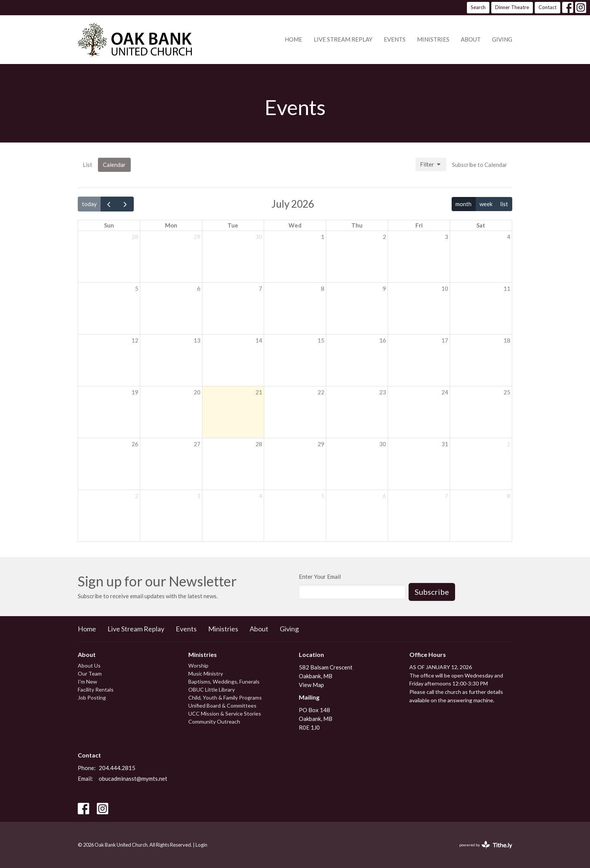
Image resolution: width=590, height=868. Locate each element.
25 (507, 392)
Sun (109, 225)
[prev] (109, 204)
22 (321, 392)
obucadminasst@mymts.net (133, 778)
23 (383, 392)
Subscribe (432, 592)
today (89, 204)
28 (135, 237)
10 (445, 288)
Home (293, 39)
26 (135, 444)
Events (395, 39)
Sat (481, 225)
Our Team (90, 673)
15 (321, 340)
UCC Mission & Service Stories (225, 713)
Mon (171, 225)
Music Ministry (206, 673)
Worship (198, 665)
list (504, 204)
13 (197, 340)
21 (259, 392)
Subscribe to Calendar (480, 165)
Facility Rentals (96, 689)
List (87, 165)
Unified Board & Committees (222, 705)
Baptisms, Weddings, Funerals (224, 681)
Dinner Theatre (512, 7)
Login (201, 845)
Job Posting (92, 697)
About (471, 39)
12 (135, 340)
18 (507, 340)
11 (507, 288)
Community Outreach (214, 721)
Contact (548, 7)
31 (445, 444)
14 (259, 340)
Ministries (433, 39)
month (463, 204)
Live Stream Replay (343, 39)
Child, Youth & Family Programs (225, 697)
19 (135, 392)
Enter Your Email (320, 577)
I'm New (87, 681)
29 (197, 237)
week (486, 204)
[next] (125, 204)
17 (445, 340)
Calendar (114, 165)
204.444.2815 (117, 768)
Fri (419, 225)
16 (383, 340)
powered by (486, 845)
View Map (311, 685)
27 (197, 444)
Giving (502, 39)
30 (259, 237)
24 (445, 392)
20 (197, 392)
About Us (89, 665)
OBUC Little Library (212, 689)
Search (478, 7)
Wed (295, 225)
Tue (233, 225)
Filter (431, 165)
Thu (357, 225)
